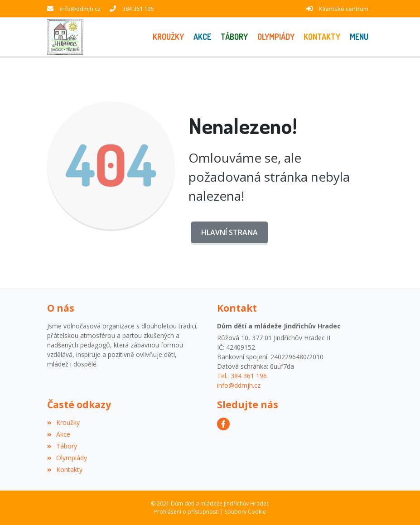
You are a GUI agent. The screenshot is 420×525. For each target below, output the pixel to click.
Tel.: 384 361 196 (242, 376)
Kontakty (65, 470)
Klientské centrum (344, 9)
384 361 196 (138, 9)
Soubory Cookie (245, 512)
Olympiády (67, 458)
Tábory (62, 446)
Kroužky (63, 422)
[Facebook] (223, 424)
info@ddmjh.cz (80, 9)
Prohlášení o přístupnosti (186, 512)
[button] (359, 37)
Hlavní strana (229, 232)
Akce (59, 434)
